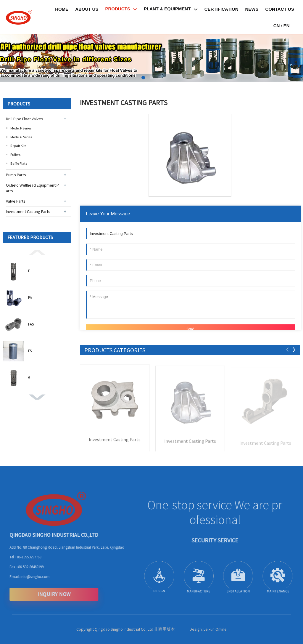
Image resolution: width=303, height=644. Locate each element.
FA (30, 298)
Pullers (15, 154)
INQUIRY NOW (47, 594)
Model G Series (21, 137)
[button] (143, 78)
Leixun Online (215, 629)
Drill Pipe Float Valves (25, 119)
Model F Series (21, 128)
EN (287, 26)
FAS (31, 324)
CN (277, 26)
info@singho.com (28, 577)
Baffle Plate (19, 163)
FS (30, 351)
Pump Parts (16, 175)
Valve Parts (16, 201)
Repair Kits (18, 146)
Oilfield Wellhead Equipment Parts (32, 188)
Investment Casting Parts (28, 212)
